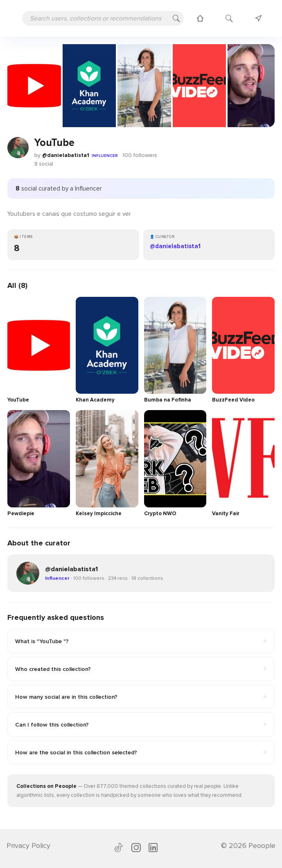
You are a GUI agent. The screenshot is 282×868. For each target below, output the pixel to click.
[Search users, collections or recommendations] (103, 18)
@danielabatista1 (66, 155)
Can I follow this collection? (141, 724)
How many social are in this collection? (141, 697)
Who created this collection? (141, 669)
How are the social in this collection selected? (141, 752)
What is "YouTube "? (141, 641)
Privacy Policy (28, 846)
